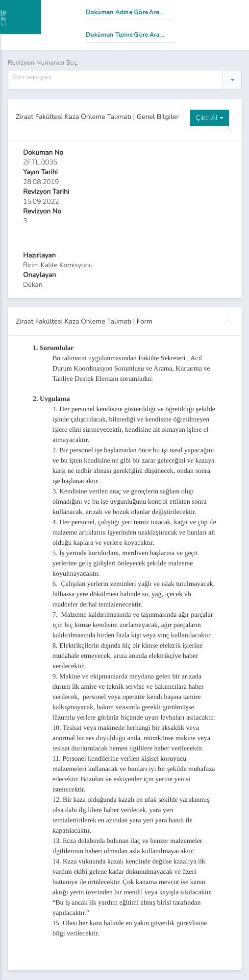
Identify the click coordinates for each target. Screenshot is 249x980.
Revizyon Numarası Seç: (43, 63)
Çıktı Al (210, 118)
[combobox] (125, 80)
